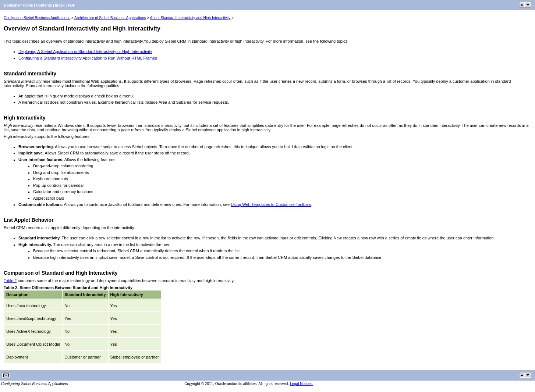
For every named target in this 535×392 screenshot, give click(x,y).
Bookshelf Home (19, 5)
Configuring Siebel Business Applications (37, 18)
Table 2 (10, 281)
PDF (71, 5)
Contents (44, 5)
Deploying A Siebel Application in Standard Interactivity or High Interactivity (85, 51)
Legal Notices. (302, 384)
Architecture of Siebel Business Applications (110, 18)
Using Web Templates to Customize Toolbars (271, 204)
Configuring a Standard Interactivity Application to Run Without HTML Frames (88, 58)
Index (60, 5)
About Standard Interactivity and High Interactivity (190, 18)
